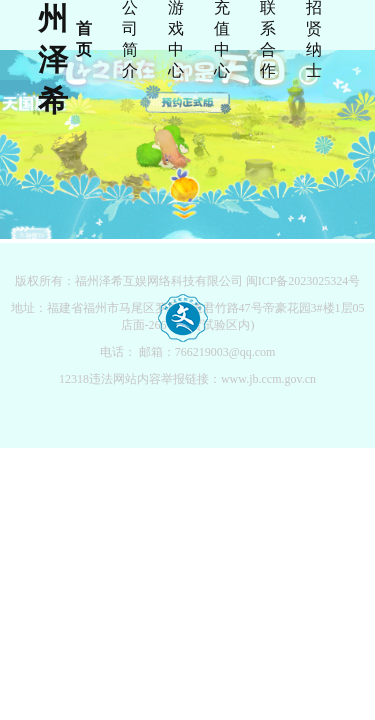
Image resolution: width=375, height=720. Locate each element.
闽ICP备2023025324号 (303, 281)
